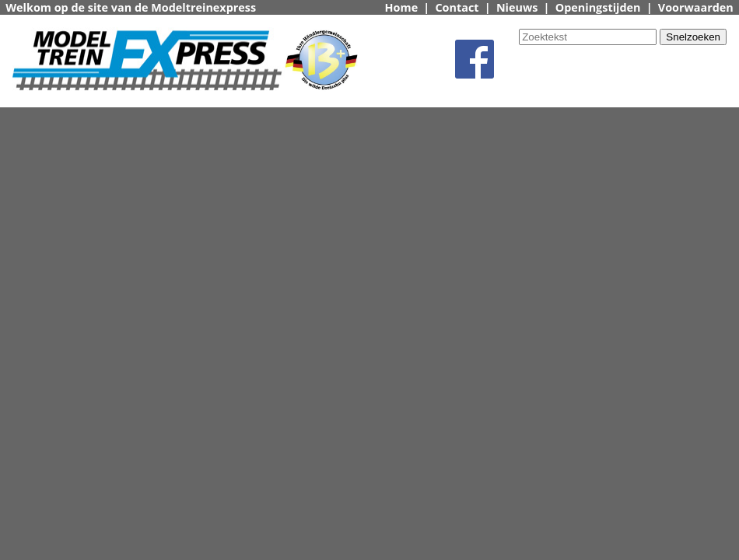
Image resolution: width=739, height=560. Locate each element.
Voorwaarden (696, 7)
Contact (457, 7)
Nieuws (517, 7)
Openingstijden (598, 7)
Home (402, 7)
